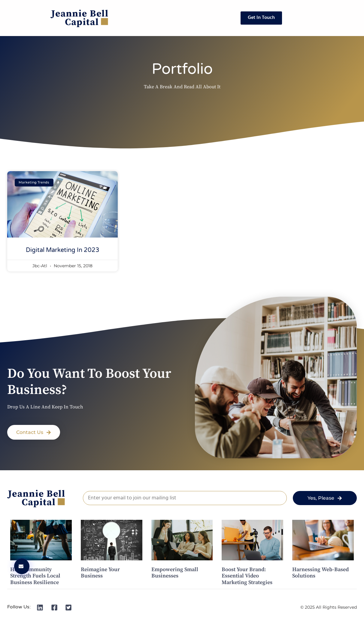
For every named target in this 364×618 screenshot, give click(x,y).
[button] (34, 432)
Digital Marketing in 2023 (63, 250)
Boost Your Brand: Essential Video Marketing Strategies (247, 576)
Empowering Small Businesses (175, 573)
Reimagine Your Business (100, 573)
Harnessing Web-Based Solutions (320, 573)
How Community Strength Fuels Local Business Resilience (35, 576)
